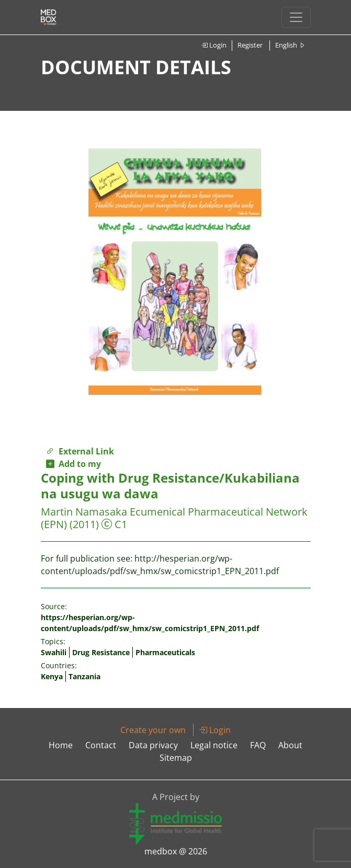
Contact (101, 745)
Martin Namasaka (84, 512)
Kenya (52, 676)
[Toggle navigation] (296, 17)
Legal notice (214, 745)
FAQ (258, 745)
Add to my (73, 464)
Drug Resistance (101, 652)
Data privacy (153, 745)
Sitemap (176, 758)
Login (214, 45)
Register (250, 45)
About (290, 745)
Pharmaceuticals (165, 652)
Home (61, 745)
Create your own (153, 730)
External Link (80, 451)
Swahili (54, 652)
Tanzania (84, 676)
